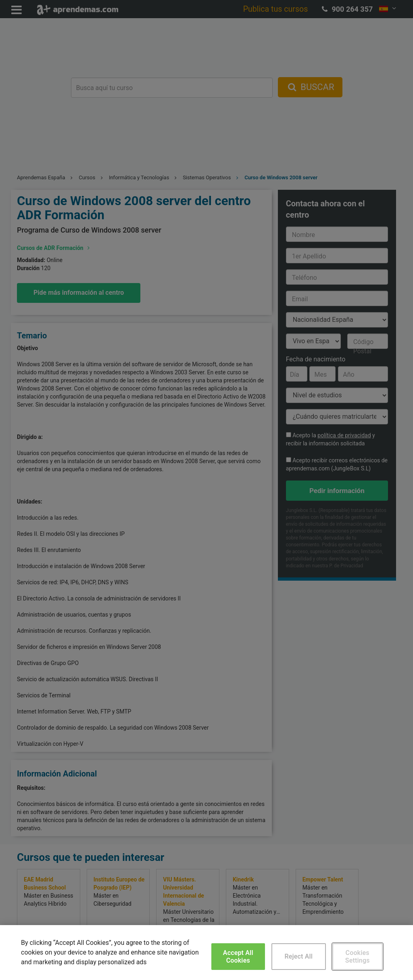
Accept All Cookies (238, 957)
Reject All (298, 956)
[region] (206, 953)
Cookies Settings (358, 957)
